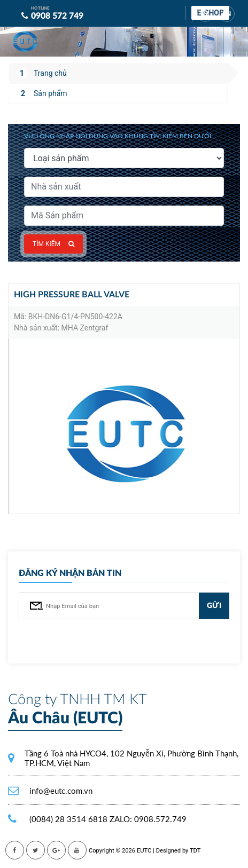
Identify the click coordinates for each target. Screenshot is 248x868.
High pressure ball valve (72, 295)
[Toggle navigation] (221, 36)
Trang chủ (50, 73)
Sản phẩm (51, 93)
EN (227, 14)
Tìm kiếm (53, 244)
